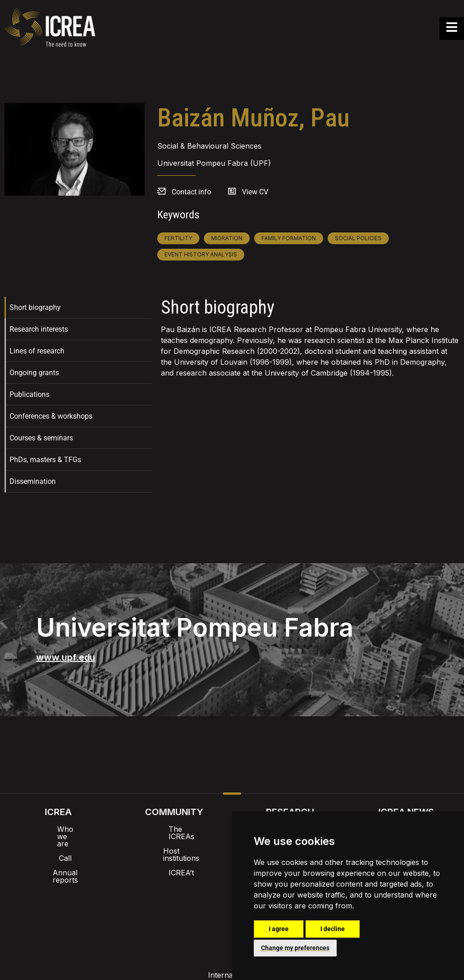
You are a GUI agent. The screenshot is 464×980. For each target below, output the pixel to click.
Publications (29, 394)
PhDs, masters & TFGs (45, 460)
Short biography (35, 307)
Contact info (191, 192)
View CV (255, 192)
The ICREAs (174, 829)
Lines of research (37, 351)
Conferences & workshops (51, 416)
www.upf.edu (66, 657)
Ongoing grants (34, 373)
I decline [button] (333, 929)
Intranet (151, 886)
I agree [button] (279, 929)
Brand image (201, 886)
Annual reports (58, 858)
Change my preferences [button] (295, 948)
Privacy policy (187, 910)
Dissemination (33, 481)
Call (58, 844)
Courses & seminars (41, 438)
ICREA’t (174, 858)
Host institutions (174, 844)
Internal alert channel (111, 910)
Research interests (39, 329)
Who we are (58, 829)
